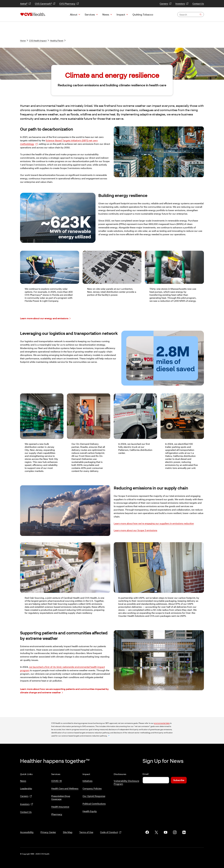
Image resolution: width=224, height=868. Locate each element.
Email (146, 774)
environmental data (162, 723)
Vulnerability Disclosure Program (126, 781)
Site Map (68, 829)
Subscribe (179, 780)
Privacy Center (48, 829)
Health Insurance (60, 805)
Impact (121, 14)
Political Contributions (94, 802)
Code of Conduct (111, 829)
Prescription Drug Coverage (61, 796)
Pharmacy (57, 813)
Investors (182, 4)
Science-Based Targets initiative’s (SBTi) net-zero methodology (59, 142)
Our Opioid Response (94, 795)
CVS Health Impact (39, 40)
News (106, 14)
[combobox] (191, 14)
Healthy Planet (58, 40)
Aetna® (25, 4)
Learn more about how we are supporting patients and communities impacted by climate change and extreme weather (64, 691)
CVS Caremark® (45, 4)
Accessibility (27, 829)
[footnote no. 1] (109, 736)
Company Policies (92, 787)
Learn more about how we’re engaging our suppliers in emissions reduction (154, 523)
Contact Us (198, 4)
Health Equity (90, 810)
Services (90, 14)
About (74, 14)
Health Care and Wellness (65, 787)
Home (24, 40)
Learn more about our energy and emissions (45, 318)
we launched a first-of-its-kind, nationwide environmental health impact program (62, 669)
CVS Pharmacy (69, 4)
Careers (166, 4)
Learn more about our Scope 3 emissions (135, 530)
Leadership (26, 787)
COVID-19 (57, 780)
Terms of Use (86, 829)
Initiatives (88, 780)
